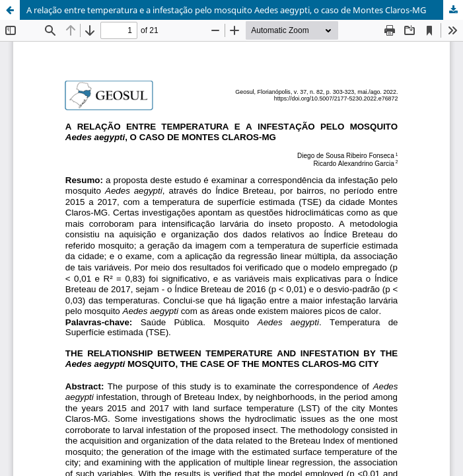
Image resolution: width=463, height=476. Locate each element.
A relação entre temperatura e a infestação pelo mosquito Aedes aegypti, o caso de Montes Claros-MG (226, 10)
